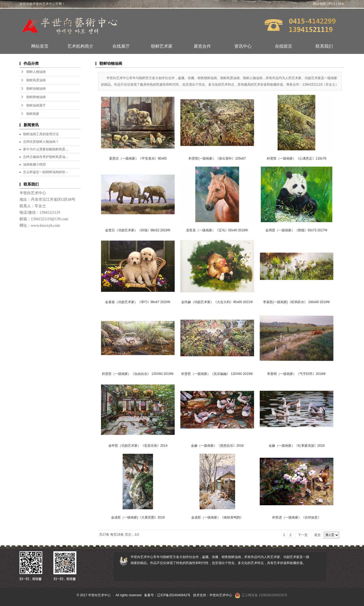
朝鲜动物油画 (36, 89)
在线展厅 (121, 46)
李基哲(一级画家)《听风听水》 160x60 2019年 (297, 302)
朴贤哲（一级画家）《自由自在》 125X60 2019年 (138, 374)
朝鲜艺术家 (162, 46)
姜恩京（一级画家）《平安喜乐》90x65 (138, 158)
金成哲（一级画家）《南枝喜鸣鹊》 (217, 517)
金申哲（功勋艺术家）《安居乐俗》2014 (138, 446)
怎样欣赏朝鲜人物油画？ (41, 142)
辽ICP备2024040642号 (174, 595)
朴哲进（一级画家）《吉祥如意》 (297, 517)
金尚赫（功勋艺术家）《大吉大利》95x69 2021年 (217, 302)
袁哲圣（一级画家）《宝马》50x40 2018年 (217, 230)
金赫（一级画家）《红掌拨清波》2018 (297, 446)
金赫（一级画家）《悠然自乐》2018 (217, 446)
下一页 (303, 535)
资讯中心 (243, 46)
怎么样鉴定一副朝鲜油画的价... (45, 172)
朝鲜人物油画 (36, 72)
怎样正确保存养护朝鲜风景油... (45, 157)
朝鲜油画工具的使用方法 (41, 134)
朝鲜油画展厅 (36, 105)
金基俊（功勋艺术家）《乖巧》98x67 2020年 (138, 302)
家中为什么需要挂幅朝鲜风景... (45, 149)
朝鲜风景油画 (36, 80)
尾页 (317, 535)
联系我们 (324, 46)
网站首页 (40, 46)
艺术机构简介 (80, 46)
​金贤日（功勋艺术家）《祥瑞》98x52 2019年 (138, 230)
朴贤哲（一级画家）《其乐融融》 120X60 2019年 (217, 374)
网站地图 (319, 4)
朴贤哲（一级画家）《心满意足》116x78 (296, 158)
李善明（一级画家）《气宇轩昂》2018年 (297, 374)
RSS (332, 4)
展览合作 (202, 46)
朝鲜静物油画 (36, 97)
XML (341, 4)
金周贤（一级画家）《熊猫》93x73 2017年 (297, 230)
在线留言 (284, 46)
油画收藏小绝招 (34, 164)
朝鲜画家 (33, 114)
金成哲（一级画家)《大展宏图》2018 (138, 517)
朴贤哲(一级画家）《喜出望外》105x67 (217, 158)
